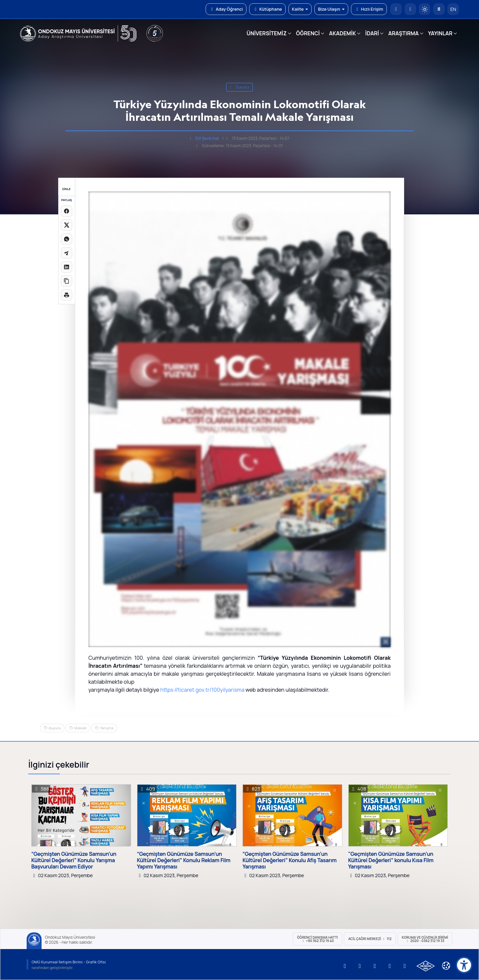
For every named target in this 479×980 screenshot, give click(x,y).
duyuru (239, 87)
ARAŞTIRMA (403, 33)
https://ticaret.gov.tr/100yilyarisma (202, 690)
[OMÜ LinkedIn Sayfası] (360, 966)
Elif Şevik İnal (207, 138)
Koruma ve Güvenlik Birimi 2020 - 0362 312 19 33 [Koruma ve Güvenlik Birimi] (425, 939)
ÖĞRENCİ (308, 33)
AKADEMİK (342, 33)
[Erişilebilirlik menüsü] (464, 965)
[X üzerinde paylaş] (67, 225)
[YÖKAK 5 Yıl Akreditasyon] (155, 33)
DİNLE (66, 189)
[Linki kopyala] (67, 281)
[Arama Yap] (439, 9)
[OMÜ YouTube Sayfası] (345, 966)
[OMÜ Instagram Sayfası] (375, 966)
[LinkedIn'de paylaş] (67, 267)
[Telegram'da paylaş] (67, 253)
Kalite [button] (300, 9)
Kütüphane (267, 9)
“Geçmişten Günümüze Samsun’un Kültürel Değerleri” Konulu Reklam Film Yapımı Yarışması (184, 860)
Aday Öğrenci (226, 9)
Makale (80, 728)
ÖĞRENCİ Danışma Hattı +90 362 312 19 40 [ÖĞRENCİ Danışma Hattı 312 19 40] (318, 939)
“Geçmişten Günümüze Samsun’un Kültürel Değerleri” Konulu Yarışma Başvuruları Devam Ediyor (74, 860)
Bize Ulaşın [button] (331, 9)
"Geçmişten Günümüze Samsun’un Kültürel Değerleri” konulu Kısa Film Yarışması (391, 860)
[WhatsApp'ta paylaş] (67, 239)
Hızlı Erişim (369, 9)
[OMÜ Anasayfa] (396, 9)
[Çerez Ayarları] (446, 966)
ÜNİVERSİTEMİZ (267, 33)
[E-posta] (410, 9)
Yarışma (107, 728)
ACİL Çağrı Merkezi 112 (370, 939)
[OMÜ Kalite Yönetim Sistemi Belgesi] (426, 966)
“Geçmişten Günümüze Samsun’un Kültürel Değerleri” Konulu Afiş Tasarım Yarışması (290, 860)
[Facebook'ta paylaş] (67, 211)
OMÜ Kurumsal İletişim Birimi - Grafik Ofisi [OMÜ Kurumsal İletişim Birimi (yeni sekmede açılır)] (69, 962)
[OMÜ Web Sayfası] (78, 34)
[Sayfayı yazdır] (67, 295)
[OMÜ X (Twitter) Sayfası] (390, 966)
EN (453, 9)
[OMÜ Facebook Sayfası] (405, 966)
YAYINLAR (440, 33)
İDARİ (372, 33)
